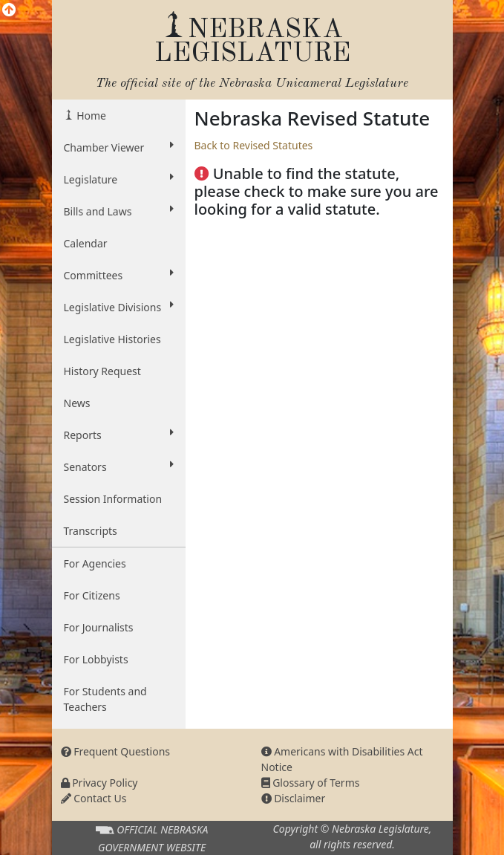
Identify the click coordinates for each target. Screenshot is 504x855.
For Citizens (92, 595)
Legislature (119, 179)
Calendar (86, 243)
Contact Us (94, 798)
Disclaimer (294, 798)
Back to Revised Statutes (254, 145)
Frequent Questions (116, 751)
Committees (119, 275)
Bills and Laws (119, 211)
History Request (102, 371)
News (77, 403)
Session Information (113, 499)
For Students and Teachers (105, 699)
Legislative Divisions (119, 307)
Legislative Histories (112, 339)
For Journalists (99, 627)
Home (90, 116)
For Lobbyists (96, 659)
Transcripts (91, 531)
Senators (119, 466)
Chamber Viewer (119, 147)
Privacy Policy (99, 783)
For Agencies (95, 563)
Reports (119, 435)
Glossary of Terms (311, 783)
